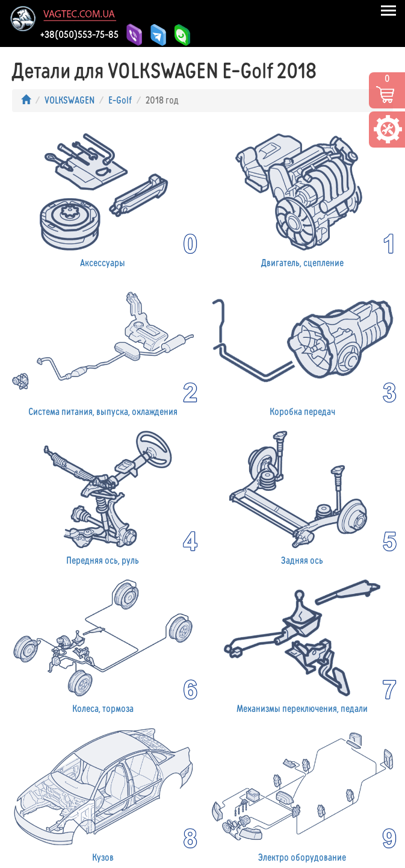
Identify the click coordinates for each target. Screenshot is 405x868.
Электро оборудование (303, 793)
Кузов (103, 793)
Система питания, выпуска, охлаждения (103, 346)
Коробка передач (303, 346)
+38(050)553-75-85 (79, 34)
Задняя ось (303, 495)
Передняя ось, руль (103, 495)
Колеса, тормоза (103, 644)
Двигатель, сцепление (303, 198)
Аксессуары (103, 198)
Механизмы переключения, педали (303, 644)
